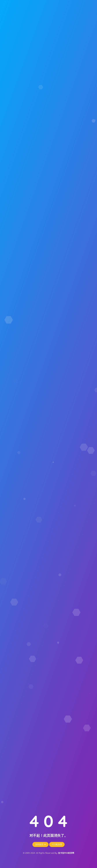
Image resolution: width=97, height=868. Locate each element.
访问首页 (40, 844)
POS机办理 (57, 844)
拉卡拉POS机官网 (66, 853)
